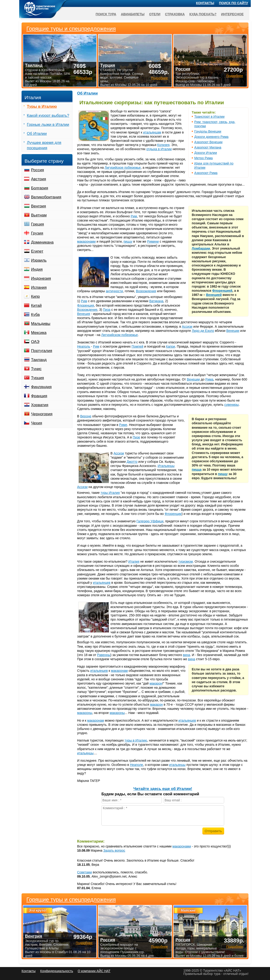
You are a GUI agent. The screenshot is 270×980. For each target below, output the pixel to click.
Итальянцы (166, 466)
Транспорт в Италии (209, 117)
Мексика (39, 333)
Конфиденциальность (57, 971)
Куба (35, 315)
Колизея (163, 145)
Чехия (37, 423)
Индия (37, 269)
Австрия (39, 179)
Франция (39, 396)
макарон (156, 683)
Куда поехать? (203, 14)
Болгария (40, 188)
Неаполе (137, 765)
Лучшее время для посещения (44, 145)
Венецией (214, 295)
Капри (171, 346)
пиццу (128, 241)
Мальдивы (41, 324)
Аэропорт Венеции (208, 142)
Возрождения (146, 291)
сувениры (231, 405)
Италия (134, 561)
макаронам (119, 671)
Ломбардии (201, 248)
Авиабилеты (133, 14)
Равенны (104, 655)
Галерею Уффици (150, 521)
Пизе (136, 437)
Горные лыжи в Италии (48, 125)
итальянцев (102, 583)
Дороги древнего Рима (211, 137)
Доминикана (42, 242)
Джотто (132, 462)
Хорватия (40, 405)
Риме (123, 425)
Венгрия (39, 206)
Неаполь (84, 346)
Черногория (42, 414)
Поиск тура (106, 14)
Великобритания (46, 197)
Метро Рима (204, 158)
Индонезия (41, 278)
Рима (209, 379)
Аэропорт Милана (208, 147)
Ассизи (187, 327)
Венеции (233, 331)
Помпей (137, 346)
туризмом (185, 561)
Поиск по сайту (234, 3)
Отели (155, 14)
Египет (37, 251)
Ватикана (156, 301)
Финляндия (41, 387)
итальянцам (152, 132)
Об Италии (87, 93)
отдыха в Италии (159, 149)
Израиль (39, 260)
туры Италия (110, 493)
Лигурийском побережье (119, 335)
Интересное (232, 14)
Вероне (86, 416)
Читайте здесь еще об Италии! (163, 789)
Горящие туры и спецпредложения (71, 900)
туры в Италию (136, 740)
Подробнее (84, 943)
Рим (134, 216)
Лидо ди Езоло (203, 331)
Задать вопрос (114, 850)
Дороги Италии (206, 153)
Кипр (35, 297)
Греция (38, 224)
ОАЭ (35, 342)
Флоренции (173, 514)
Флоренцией (222, 291)
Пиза (107, 310)
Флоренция (86, 305)
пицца (197, 469)
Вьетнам (39, 215)
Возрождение (87, 310)
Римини (153, 241)
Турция (38, 378)
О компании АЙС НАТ (94, 971)
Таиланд (39, 360)
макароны (85, 713)
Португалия (42, 351)
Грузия (37, 233)
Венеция (84, 314)
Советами (85, 872)
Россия (38, 170)
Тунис (36, 369)
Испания (39, 287)
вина (187, 655)
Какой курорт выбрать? (48, 116)
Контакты (205, 3)
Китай (36, 306)
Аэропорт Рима (206, 173)
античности (114, 291)
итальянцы (85, 753)
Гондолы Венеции (208, 131)
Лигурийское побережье (123, 168)
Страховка (175, 14)
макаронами (86, 241)
